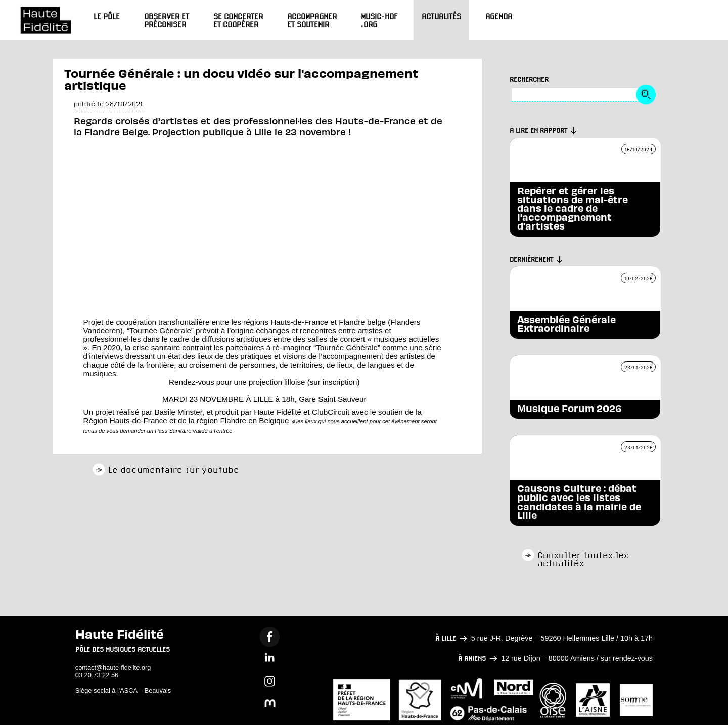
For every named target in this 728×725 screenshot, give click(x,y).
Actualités (441, 16)
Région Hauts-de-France (125, 420)
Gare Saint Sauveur (332, 399)
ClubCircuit (331, 412)
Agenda (499, 16)
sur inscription (334, 382)
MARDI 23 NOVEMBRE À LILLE (218, 399)
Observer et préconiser (167, 20)
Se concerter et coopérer (238, 20)
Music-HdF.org (379, 20)
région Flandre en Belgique (243, 420)
